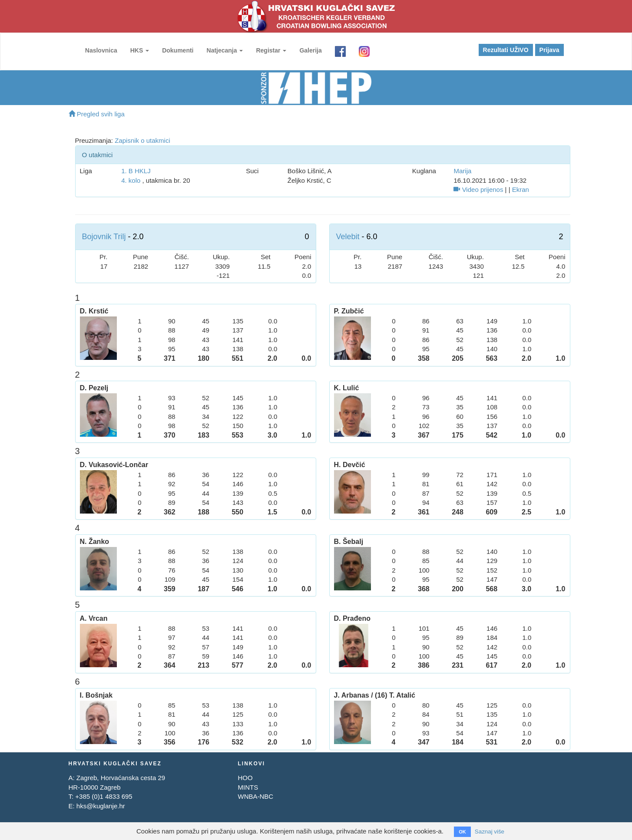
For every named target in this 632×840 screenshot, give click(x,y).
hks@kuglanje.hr (101, 806)
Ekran (521, 189)
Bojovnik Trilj (104, 237)
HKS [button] (136, 50)
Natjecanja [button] (221, 50)
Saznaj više (490, 831)
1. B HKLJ (136, 171)
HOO (245, 778)
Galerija (307, 50)
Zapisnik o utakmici (142, 140)
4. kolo (131, 180)
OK (461, 832)
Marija (462, 171)
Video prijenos (478, 189)
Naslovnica (98, 50)
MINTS (248, 787)
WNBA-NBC (255, 796)
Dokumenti (174, 50)
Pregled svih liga (97, 114)
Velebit (348, 237)
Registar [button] (268, 50)
